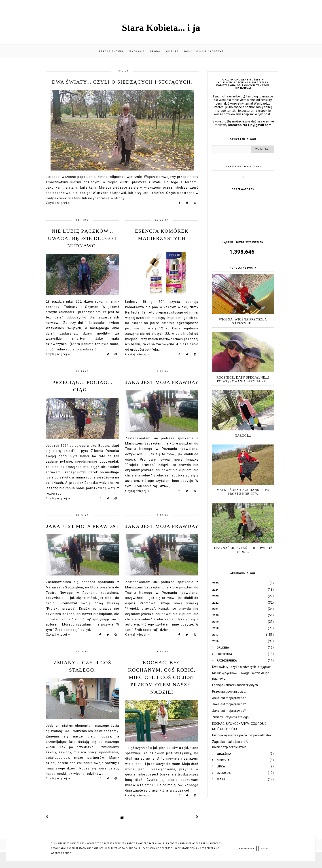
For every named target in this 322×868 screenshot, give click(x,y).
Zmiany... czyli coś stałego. (231, 717)
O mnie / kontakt (210, 52)
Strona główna (111, 52)
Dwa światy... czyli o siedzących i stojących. (122, 82)
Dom (188, 52)
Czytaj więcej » (58, 203)
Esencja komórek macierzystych (235, 685)
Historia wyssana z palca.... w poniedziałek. (242, 735)
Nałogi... (243, 436)
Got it (265, 849)
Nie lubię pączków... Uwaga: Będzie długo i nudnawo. (82, 238)
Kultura (172, 52)
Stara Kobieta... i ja (161, 28)
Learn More (247, 849)
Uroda (155, 52)
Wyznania (137, 52)
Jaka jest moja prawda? (162, 382)
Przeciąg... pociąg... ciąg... (230, 691)
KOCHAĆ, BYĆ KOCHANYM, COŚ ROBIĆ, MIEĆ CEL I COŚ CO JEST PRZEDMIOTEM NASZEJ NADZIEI (162, 677)
